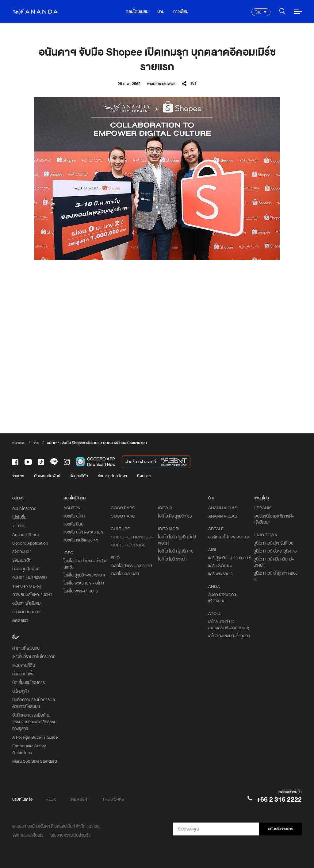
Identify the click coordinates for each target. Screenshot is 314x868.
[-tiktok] (41, 462)
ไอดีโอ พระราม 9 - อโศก (84, 583)
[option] (157, 178)
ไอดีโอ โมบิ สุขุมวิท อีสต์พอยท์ (177, 540)
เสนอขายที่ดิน (24, 665)
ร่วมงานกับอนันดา (113, 476)
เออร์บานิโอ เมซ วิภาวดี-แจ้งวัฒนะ (274, 519)
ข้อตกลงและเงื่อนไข (28, 835)
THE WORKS (113, 799)
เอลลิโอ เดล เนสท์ (125, 574)
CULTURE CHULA (128, 545)
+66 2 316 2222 (279, 799)
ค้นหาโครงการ (24, 509)
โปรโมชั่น (19, 517)
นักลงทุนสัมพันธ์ (47, 476)
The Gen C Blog (27, 586)
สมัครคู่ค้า (21, 691)
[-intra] (67, 462)
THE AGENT (79, 799)
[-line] (54, 462)
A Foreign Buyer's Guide (35, 737)
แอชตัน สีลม (73, 524)
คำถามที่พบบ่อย (26, 648)
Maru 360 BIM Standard (35, 761)
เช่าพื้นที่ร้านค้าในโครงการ (34, 657)
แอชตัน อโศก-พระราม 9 (84, 532)
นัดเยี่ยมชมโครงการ (29, 682)
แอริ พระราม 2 (220, 574)
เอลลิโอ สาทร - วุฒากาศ (131, 566)
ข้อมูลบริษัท (79, 476)
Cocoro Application (30, 543)
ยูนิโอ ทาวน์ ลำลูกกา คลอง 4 (276, 576)
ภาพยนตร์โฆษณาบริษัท (32, 595)
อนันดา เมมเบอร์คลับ (29, 577)
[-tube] (28, 462)
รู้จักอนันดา (22, 552)
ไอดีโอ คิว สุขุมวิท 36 (175, 516)
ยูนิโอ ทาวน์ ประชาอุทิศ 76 (275, 551)
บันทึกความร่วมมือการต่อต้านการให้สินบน (34, 703)
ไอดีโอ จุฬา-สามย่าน (81, 591)
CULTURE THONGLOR (132, 537)
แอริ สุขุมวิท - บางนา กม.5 (230, 558)
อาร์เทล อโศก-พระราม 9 (229, 537)
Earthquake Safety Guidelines (29, 749)
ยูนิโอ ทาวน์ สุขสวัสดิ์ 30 (274, 543)
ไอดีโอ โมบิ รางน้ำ (172, 559)
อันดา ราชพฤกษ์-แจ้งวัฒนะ (223, 598)
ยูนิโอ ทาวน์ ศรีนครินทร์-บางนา (274, 562)
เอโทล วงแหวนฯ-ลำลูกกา (229, 636)
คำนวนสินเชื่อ (23, 674)
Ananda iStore (25, 534)
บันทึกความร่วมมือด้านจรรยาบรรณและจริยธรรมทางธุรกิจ (34, 722)
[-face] (15, 462)
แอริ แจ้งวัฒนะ (220, 566)
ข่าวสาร (18, 476)
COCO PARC (123, 516)
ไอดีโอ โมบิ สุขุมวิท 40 (176, 551)
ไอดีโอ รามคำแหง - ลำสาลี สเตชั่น (85, 564)
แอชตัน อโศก (74, 516)
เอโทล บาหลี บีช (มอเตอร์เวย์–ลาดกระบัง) (229, 625)
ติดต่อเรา (144, 476)
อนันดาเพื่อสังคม (26, 603)
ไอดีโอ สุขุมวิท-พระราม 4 (84, 575)
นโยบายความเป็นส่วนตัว (70, 835)
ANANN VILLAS (223, 516)
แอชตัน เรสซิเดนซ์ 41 (81, 540)
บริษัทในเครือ (22, 799)
